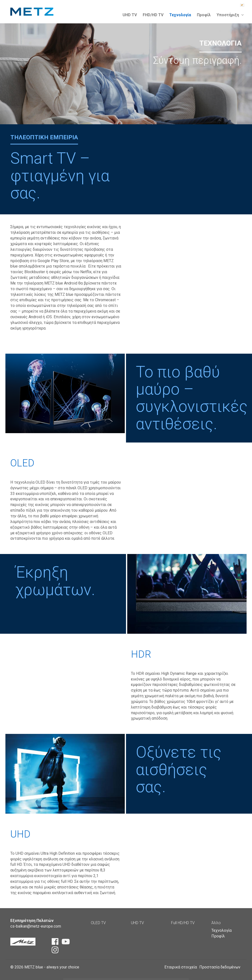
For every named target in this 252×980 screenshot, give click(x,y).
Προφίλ (204, 15)
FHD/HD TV (153, 15)
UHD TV (130, 15)
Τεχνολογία (180, 15)
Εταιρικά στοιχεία (181, 967)
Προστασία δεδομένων (220, 967)
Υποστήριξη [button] (230, 15)
